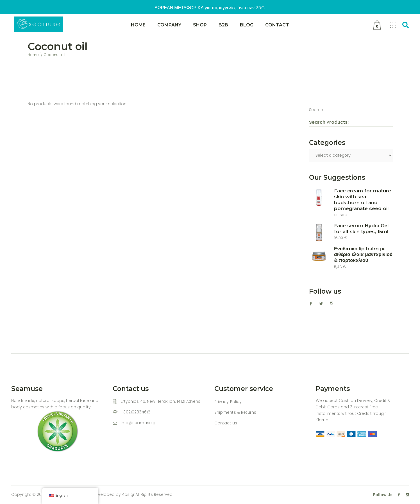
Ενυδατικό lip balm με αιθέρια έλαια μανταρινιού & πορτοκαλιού (363, 255)
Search (316, 110)
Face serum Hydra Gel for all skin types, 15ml (361, 229)
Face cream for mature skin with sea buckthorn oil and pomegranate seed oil (363, 200)
